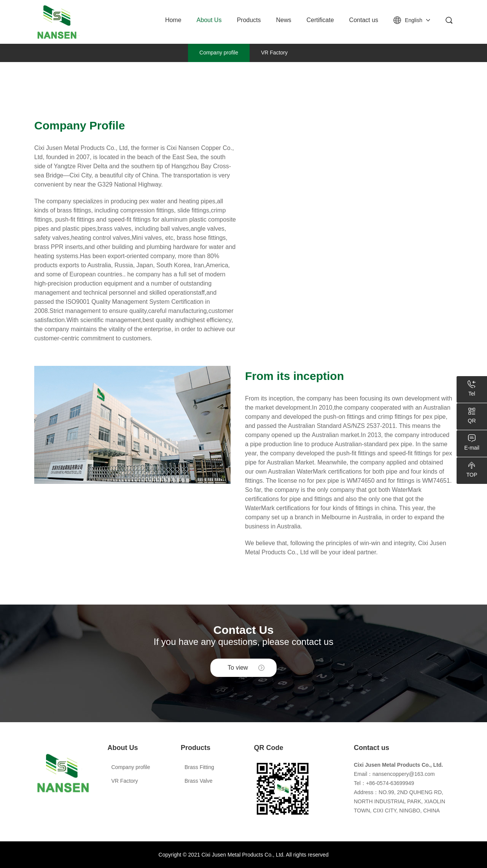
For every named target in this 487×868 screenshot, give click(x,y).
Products (249, 20)
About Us (209, 20)
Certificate (320, 20)
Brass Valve (199, 781)
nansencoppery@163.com (404, 774)
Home (173, 20)
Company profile (219, 53)
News (284, 20)
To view (238, 668)
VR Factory (274, 53)
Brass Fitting (199, 767)
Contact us (364, 20)
